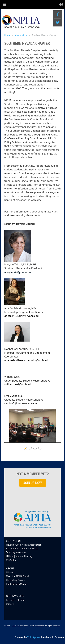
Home (7, 35)
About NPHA (21, 35)
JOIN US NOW (33, 483)
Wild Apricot (34, 637)
